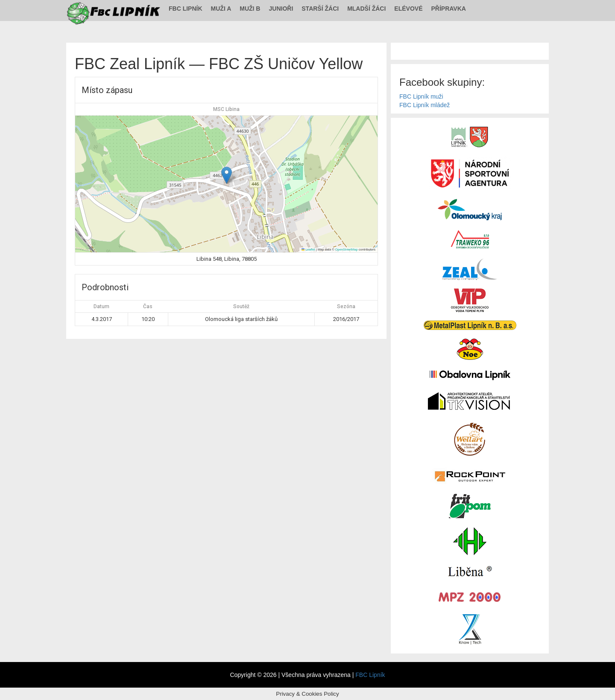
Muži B (250, 9)
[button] (227, 175)
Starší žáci (320, 9)
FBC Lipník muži (421, 96)
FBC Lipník (186, 9)
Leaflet (308, 249)
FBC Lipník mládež (425, 105)
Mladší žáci (366, 9)
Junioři (281, 9)
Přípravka (449, 9)
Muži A (221, 9)
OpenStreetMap (347, 249)
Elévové (408, 9)
